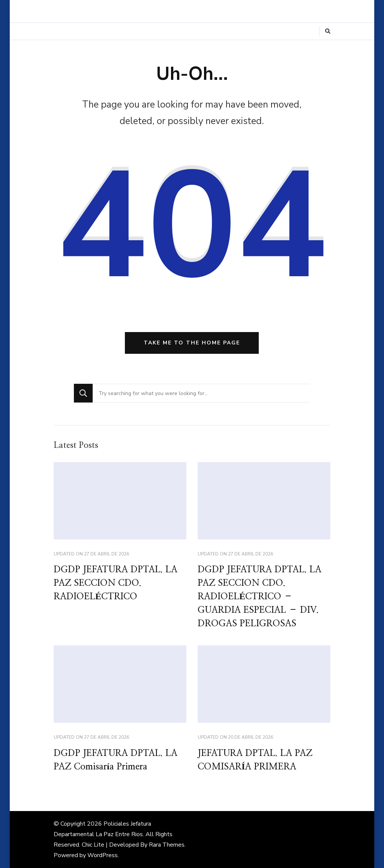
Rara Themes (167, 845)
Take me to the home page (192, 343)
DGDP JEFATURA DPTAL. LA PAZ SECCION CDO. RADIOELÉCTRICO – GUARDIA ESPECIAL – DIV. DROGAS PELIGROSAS (259, 597)
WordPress (103, 855)
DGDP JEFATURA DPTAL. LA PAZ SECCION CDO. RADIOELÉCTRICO (115, 583)
